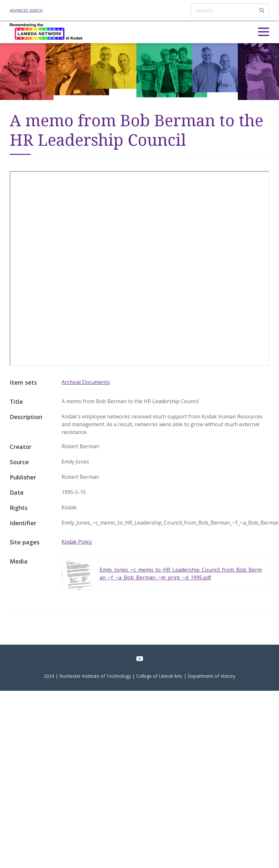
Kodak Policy (77, 542)
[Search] (230, 10)
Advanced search (26, 10)
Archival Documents (86, 382)
